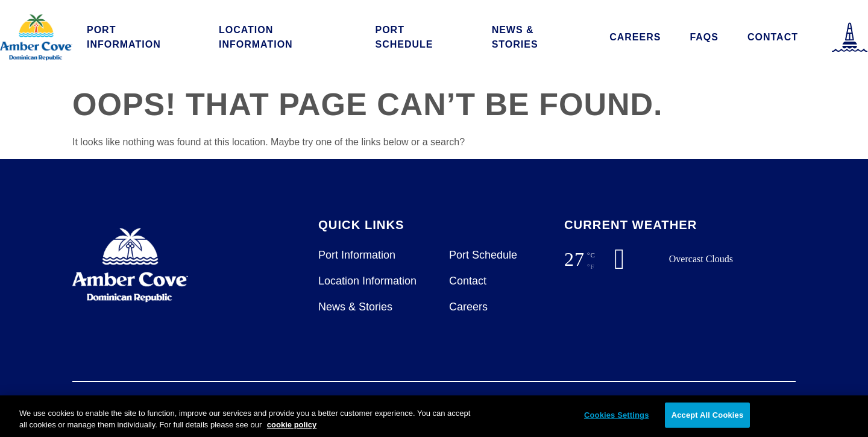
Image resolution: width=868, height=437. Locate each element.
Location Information (256, 37)
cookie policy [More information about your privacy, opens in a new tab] (292, 425)
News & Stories (515, 37)
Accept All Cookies (708, 415)
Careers (635, 37)
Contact (773, 37)
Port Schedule (404, 37)
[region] (434, 416)
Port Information (124, 37)
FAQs (704, 37)
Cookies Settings (617, 415)
